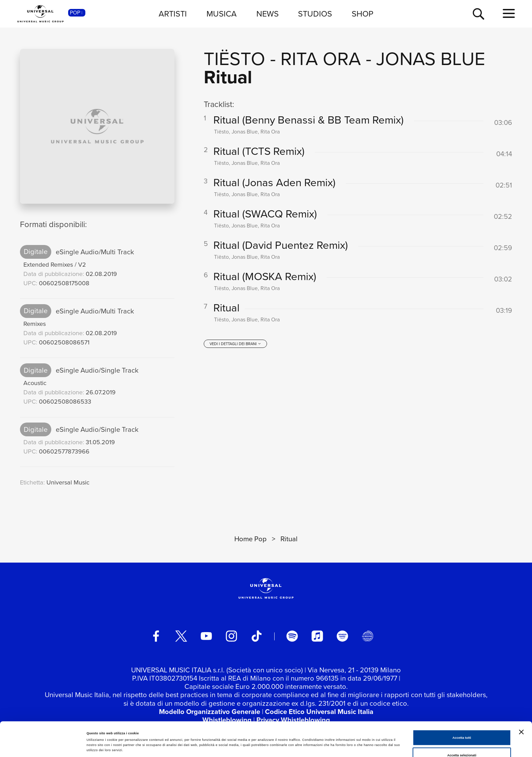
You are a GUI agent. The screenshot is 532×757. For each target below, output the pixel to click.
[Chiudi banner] (521, 700)
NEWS (268, 13)
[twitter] (181, 636)
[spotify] (292, 636)
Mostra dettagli (286, 736)
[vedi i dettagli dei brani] (235, 344)
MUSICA (222, 13)
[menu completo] (509, 14)
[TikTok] (257, 636)
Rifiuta (462, 741)
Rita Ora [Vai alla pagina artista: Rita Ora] (321, 58)
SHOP (363, 13)
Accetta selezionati (462, 723)
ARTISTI (173, 13)
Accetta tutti (462, 705)
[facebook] (156, 636)
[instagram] (231, 636)
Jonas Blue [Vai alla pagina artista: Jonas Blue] (431, 58)
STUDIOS (315, 13)
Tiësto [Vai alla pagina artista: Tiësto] (235, 58)
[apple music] (317, 636)
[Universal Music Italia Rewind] (367, 636)
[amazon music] (342, 636)
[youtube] (206, 636)
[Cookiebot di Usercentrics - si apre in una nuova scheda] (45, 745)
